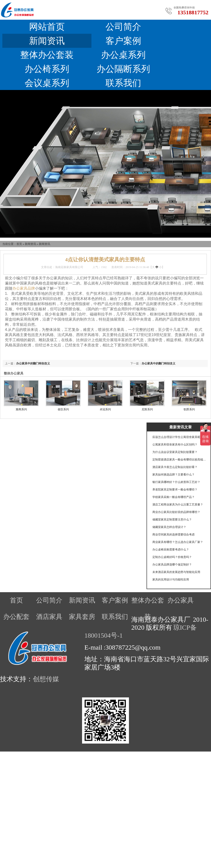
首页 (19, 244)
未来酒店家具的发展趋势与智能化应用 (176, 572)
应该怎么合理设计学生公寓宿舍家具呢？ (178, 437)
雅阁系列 (21, 409)
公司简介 (123, 27)
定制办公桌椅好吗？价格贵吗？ (172, 557)
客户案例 (123, 41)
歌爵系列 (189, 409)
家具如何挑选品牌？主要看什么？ (173, 475)
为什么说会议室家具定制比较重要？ (175, 452)
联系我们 (123, 83)
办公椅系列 (47, 69)
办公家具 (181, 600)
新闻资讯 (47, 41)
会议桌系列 (47, 83)
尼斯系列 (147, 409)
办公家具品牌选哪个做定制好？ (172, 565)
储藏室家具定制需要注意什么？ (172, 520)
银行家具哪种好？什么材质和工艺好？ (176, 482)
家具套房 (82, 617)
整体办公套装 (47, 55)
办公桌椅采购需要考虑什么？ (171, 550)
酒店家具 (49, 617)
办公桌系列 (123, 55)
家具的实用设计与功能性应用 (171, 580)
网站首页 (47, 27)
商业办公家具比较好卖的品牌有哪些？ (176, 512)
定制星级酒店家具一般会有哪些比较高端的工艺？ (179, 460)
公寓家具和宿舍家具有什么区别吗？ (175, 445)
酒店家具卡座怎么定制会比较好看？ (175, 467)
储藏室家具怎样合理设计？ (169, 527)
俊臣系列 (63, 409)
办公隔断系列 (123, 69)
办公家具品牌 (24, 288)
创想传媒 (46, 679)
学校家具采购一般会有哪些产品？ (173, 497)
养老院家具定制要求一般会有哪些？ (175, 490)
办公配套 (16, 617)
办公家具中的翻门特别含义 (158, 363)
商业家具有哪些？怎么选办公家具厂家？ (178, 542)
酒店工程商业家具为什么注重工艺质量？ (178, 505)
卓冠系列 (105, 409)
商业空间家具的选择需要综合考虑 (173, 535)
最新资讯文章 (181, 427)
